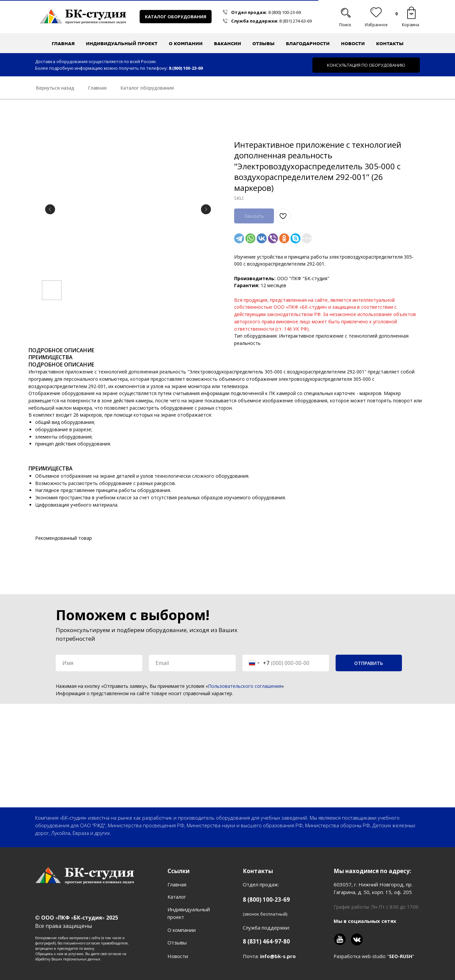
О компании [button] (186, 43)
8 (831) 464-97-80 (266, 941)
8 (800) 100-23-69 (285, 12)
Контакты (390, 43)
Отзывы (263, 43)
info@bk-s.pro (278, 956)
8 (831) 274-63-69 (295, 21)
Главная (63, 43)
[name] (99, 663)
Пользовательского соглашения (245, 686)
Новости (353, 43)
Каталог (177, 897)
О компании (182, 930)
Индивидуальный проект (122, 43)
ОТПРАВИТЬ (369, 663)
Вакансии (227, 43)
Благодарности (308, 43)
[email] (192, 663)
